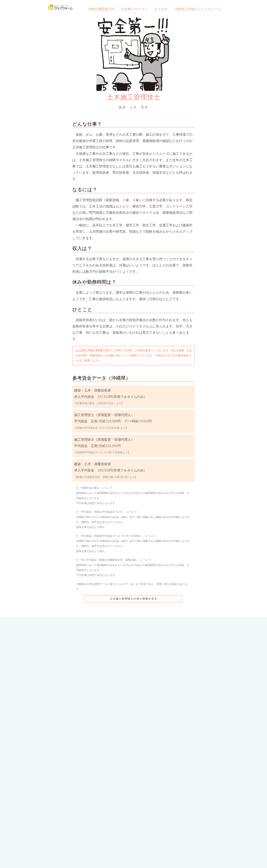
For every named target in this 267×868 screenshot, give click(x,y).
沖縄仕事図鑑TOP (101, 9)
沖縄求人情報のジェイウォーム (198, 9)
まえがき (161, 9)
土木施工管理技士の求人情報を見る (133, 599)
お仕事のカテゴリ (134, 9)
